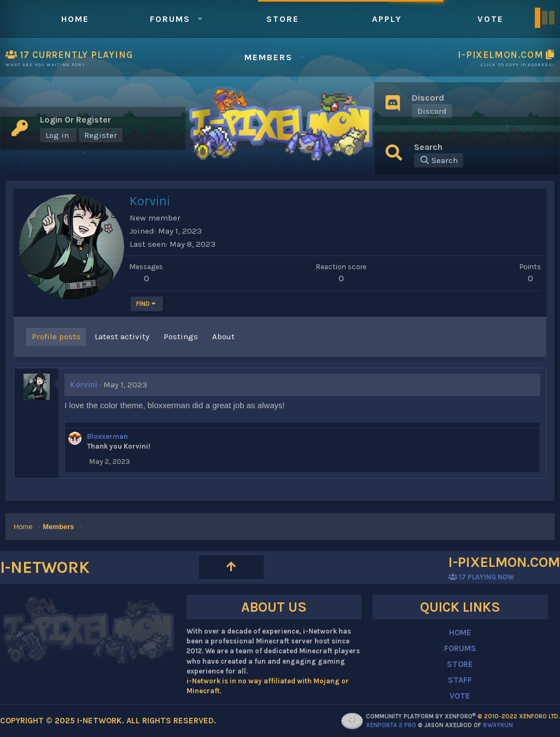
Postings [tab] (181, 336)
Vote (491, 19)
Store (283, 19)
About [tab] (223, 336)
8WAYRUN (498, 725)
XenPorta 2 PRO (391, 725)
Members (269, 57)
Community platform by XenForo (463, 716)
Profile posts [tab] (56, 336)
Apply (387, 19)
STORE (460, 664)
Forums (170, 19)
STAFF (460, 680)
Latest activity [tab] (122, 336)
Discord (432, 111)
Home (75, 19)
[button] (200, 19)
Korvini (84, 385)
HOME (460, 632)
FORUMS (460, 648)
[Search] (439, 160)
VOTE (460, 696)
